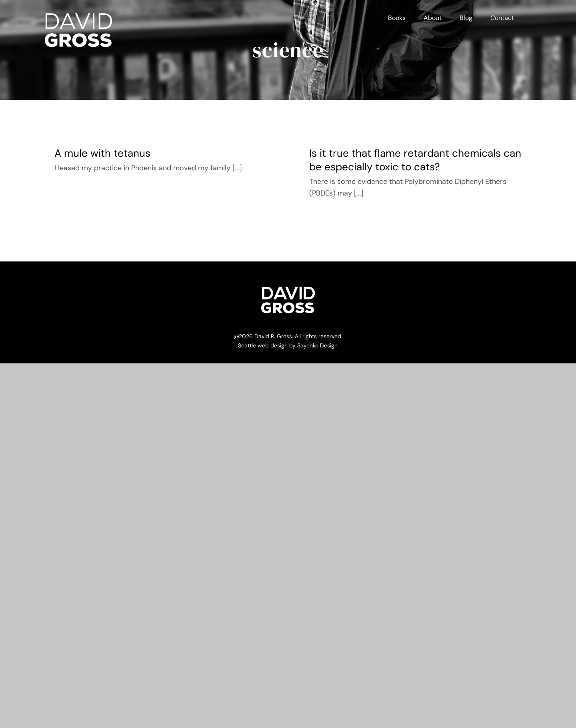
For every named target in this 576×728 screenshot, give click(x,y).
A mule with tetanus (102, 153)
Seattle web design (263, 345)
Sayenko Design (317, 345)
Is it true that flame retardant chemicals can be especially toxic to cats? (415, 160)
